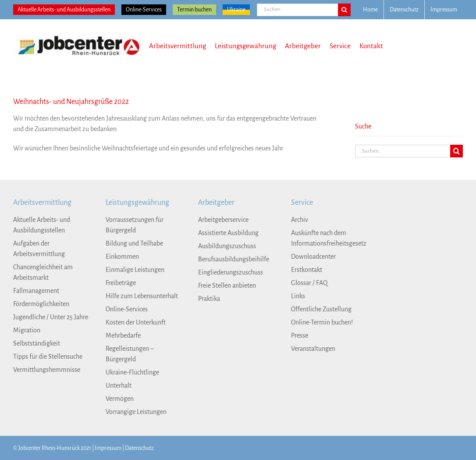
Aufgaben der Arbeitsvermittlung (39, 249)
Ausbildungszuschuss (227, 246)
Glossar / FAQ (309, 283)
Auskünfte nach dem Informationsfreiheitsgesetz (329, 238)
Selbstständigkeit (37, 343)
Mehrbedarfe (123, 335)
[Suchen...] (297, 10)
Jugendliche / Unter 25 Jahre (51, 317)
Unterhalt (119, 385)
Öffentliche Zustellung (321, 309)
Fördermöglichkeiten (41, 304)
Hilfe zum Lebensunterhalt (142, 296)
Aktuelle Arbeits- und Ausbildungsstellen (64, 10)
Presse (300, 335)
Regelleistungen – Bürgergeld (130, 354)
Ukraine (236, 10)
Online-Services (144, 10)
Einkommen (122, 257)
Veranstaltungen (313, 349)
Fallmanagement (36, 291)
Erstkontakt (307, 270)
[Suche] (344, 10)
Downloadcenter (313, 257)
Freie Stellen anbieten (227, 285)
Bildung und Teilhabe (134, 243)
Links (298, 296)
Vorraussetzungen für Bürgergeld (135, 225)
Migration (27, 330)
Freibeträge (121, 283)
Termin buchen (194, 10)
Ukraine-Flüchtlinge (132, 372)
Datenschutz (139, 448)
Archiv (300, 220)
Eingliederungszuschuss (231, 272)
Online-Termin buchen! (322, 322)
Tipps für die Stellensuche (48, 357)
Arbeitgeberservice (223, 220)
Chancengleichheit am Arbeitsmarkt (43, 272)
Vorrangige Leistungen (136, 412)
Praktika (209, 299)
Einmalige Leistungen (135, 270)
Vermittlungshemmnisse (47, 370)
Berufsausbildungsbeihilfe (234, 259)
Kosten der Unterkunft (136, 322)
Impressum (108, 448)
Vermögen (120, 399)
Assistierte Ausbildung (228, 233)
